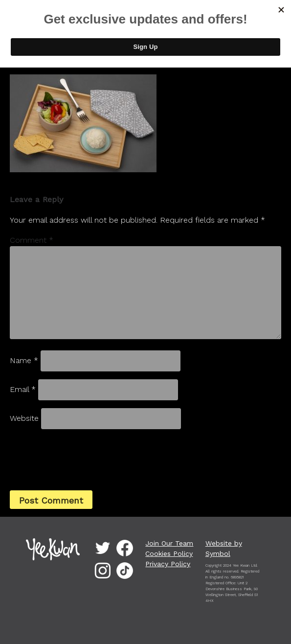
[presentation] (76, 459)
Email (23, 389)
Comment (32, 240)
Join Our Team (169, 543)
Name (24, 360)
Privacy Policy (168, 564)
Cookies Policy (169, 553)
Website (24, 418)
